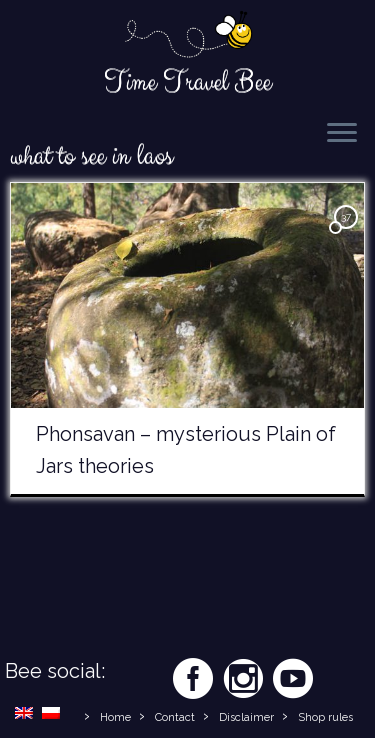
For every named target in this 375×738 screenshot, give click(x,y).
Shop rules (325, 717)
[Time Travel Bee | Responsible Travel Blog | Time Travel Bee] (187, 36)
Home (115, 717)
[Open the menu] (342, 134)
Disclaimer (246, 717)
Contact (175, 717)
